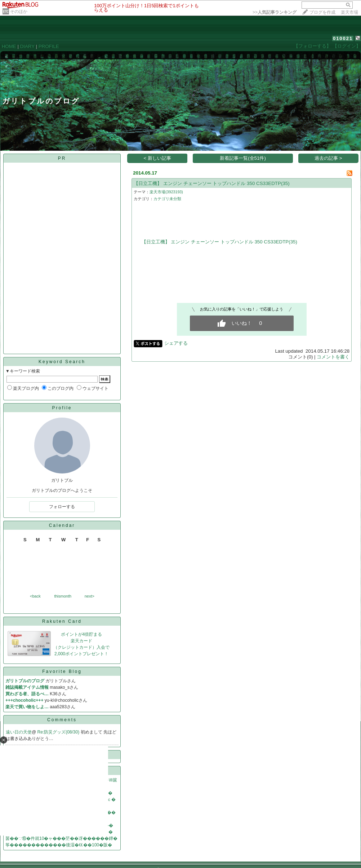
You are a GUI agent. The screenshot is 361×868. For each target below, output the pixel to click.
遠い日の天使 (19, 732)
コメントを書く (333, 357)
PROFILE (49, 46)
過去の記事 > (328, 158)
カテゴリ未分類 (167, 199)
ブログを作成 (322, 12)
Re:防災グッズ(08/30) (59, 732)
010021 (343, 38)
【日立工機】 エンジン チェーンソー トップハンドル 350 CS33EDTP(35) (211, 183)
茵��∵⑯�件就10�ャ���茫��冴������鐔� (61, 838)
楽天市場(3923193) (166, 192)
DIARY (27, 46)
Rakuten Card (62, 621)
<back (35, 596)
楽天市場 (349, 12)
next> (90, 596)
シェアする (176, 343)
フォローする (62, 507)
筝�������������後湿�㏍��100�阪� (59, 845)
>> (275, 12)
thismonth (63, 596)
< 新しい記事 (158, 158)
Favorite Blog (62, 671)
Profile (62, 408)
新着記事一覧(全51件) (243, 158)
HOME (9, 46)
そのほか (19, 12)
